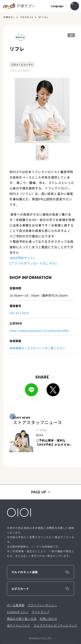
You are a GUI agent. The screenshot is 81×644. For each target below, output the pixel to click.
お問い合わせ (48, 619)
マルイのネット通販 (25, 572)
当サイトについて (19, 625)
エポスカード (20, 589)
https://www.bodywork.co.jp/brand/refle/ (39, 331)
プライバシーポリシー (42, 605)
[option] (42, 110)
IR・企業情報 (16, 605)
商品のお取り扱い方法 (22, 619)
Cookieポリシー (18, 612)
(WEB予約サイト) (22, 258)
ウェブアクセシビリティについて (55, 625)
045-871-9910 (19, 313)
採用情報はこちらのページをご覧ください (38, 348)
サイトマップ (40, 612)
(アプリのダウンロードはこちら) (33, 263)
